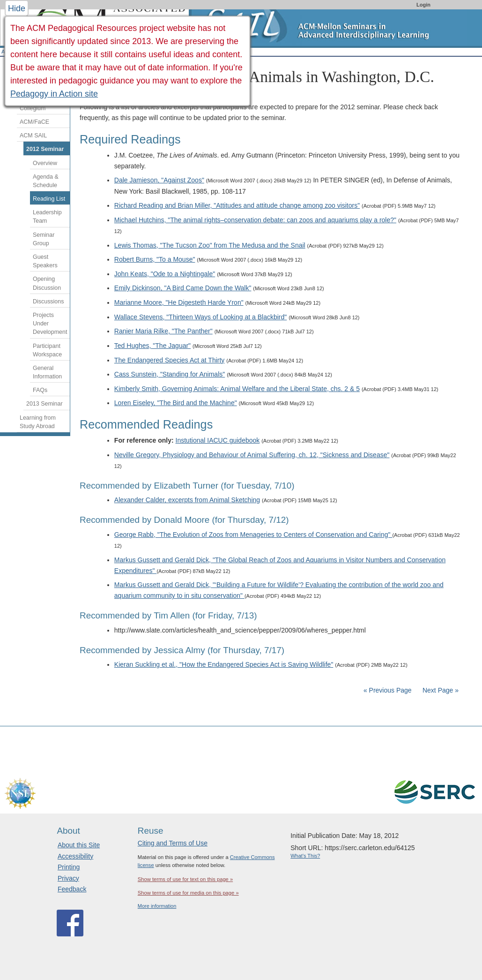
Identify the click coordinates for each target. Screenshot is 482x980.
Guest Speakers (45, 261)
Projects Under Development (50, 324)
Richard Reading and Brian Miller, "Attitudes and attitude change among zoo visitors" (237, 205)
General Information (47, 372)
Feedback (72, 889)
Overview (45, 163)
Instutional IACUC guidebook (218, 440)
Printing (69, 867)
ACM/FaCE (34, 122)
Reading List (49, 199)
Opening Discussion (47, 283)
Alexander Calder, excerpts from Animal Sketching (187, 500)
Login (423, 5)
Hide (17, 8)
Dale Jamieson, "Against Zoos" (159, 180)
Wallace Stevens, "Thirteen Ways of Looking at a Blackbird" (200, 317)
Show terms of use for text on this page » (185, 879)
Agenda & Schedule (46, 181)
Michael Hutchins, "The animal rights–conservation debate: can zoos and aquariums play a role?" (255, 220)
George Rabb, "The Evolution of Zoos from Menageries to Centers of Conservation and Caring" (253, 535)
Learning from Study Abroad (38, 422)
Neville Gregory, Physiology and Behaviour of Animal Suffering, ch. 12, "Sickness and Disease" (252, 455)
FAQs (40, 390)
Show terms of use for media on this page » (188, 893)
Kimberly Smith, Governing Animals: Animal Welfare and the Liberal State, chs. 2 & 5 (237, 389)
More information (157, 906)
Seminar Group (44, 239)
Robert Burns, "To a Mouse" (155, 259)
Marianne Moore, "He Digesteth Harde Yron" (179, 302)
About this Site (79, 845)
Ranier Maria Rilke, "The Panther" (163, 331)
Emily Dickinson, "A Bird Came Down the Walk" (183, 288)
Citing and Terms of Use (173, 843)
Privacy (68, 878)
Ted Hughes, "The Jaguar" (152, 346)
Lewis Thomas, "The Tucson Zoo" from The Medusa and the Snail (210, 245)
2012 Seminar (45, 149)
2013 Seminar (44, 404)
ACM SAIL (33, 136)
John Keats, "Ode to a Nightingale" (165, 274)
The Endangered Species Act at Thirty (170, 360)
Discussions (48, 302)
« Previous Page (388, 690)
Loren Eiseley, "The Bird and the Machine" (176, 403)
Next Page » (440, 690)
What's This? (305, 856)
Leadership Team (47, 217)
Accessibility (75, 856)
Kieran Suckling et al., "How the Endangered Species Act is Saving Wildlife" (224, 664)
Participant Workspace (47, 350)
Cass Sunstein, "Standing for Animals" (170, 374)
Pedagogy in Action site (54, 94)
